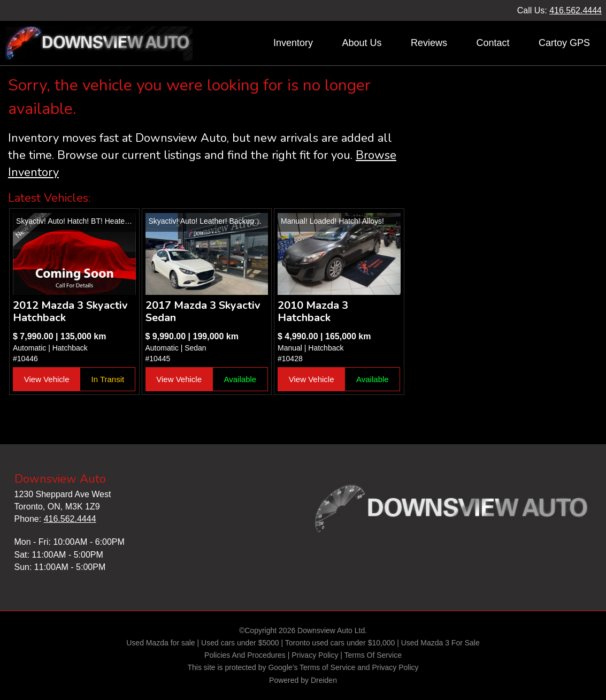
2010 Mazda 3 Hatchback (313, 311)
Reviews (429, 43)
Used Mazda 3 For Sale (440, 643)
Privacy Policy (315, 655)
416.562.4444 (576, 10)
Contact (493, 43)
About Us (362, 43)
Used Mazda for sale (160, 643)
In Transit (108, 379)
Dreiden (324, 680)
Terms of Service (327, 667)
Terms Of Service (373, 655)
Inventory (293, 43)
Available (240, 379)
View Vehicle (47, 379)
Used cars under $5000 (240, 643)
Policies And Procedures (246, 655)
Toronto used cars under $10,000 (340, 643)
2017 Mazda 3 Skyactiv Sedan (203, 311)
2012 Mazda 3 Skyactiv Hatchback (70, 311)
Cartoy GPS (564, 43)
